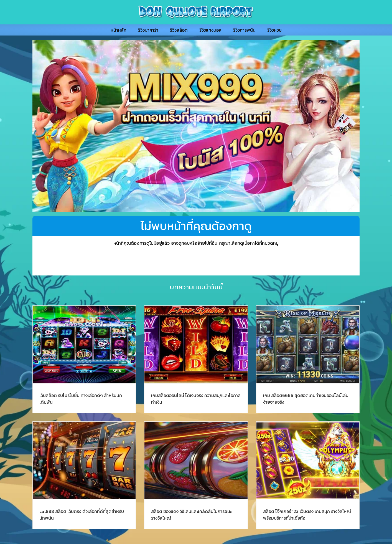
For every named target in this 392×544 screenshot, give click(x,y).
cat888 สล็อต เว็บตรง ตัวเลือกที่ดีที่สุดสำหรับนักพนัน (82, 515)
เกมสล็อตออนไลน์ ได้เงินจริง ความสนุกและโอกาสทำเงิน (196, 399)
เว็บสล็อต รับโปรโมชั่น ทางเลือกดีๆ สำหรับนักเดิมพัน (81, 399)
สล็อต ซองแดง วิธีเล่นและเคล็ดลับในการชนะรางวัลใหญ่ (191, 515)
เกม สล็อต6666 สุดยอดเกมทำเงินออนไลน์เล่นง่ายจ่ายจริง (306, 399)
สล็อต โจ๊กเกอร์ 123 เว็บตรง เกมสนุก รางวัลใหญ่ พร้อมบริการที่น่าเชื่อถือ (307, 515)
